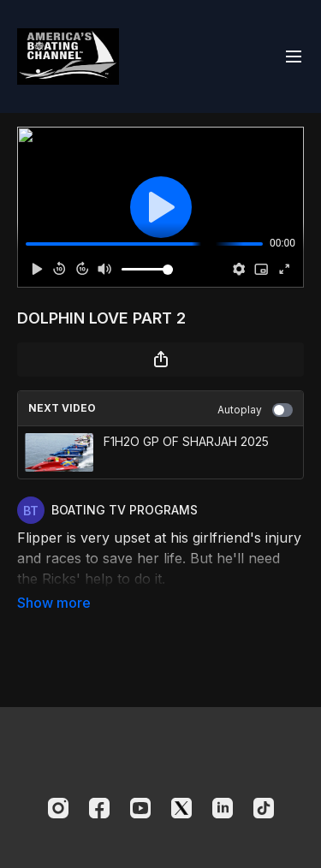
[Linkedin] (223, 808)
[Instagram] (58, 808)
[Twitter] (181, 808)
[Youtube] (140, 808)
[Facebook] (99, 808)
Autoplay (255, 410)
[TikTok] (264, 808)
